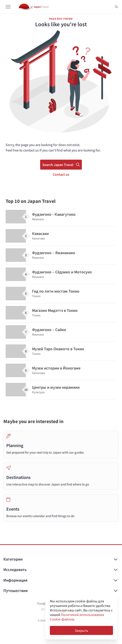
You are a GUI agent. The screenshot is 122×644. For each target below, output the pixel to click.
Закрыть (81, 630)
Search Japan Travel (61, 165)
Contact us (61, 174)
